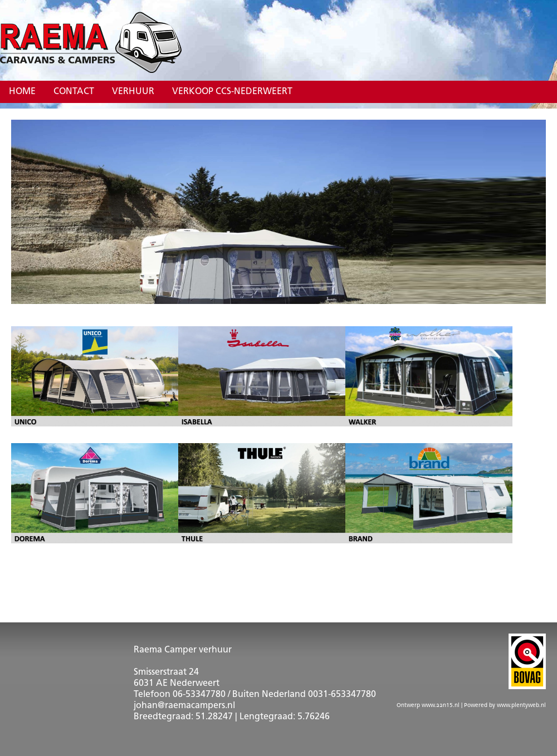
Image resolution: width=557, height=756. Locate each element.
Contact (74, 92)
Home (22, 92)
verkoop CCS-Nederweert (232, 92)
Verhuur (133, 92)
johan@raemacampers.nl (184, 706)
